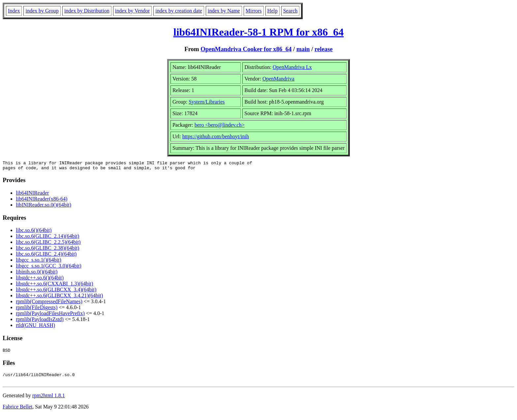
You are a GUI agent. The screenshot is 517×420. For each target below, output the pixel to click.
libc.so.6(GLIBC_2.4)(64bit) (46, 256)
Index (14, 11)
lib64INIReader (32, 195)
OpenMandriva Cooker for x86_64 (246, 49)
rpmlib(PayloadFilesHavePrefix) (50, 315)
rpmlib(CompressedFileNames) (49, 303)
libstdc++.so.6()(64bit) (40, 280)
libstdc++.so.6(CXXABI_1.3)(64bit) (54, 286)
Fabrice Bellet (17, 412)
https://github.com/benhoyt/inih (216, 136)
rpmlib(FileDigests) (37, 309)
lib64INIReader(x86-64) (42, 201)
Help (273, 11)
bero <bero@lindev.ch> (220, 125)
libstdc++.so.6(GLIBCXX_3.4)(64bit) (56, 291)
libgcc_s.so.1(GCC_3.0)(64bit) (49, 268)
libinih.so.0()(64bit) (37, 274)
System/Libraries (207, 102)
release (324, 49)
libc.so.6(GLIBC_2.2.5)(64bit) (48, 244)
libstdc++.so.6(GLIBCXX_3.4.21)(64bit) (59, 297)
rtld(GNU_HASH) (35, 327)
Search (290, 11)
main (303, 49)
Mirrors (254, 11)
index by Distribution (87, 11)
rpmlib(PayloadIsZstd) (40, 321)
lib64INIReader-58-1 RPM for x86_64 (258, 32)
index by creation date (179, 11)
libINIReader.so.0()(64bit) (44, 207)
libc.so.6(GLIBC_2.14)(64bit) (47, 238)
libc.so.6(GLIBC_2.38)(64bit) (47, 250)
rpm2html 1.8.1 (49, 400)
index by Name (224, 11)
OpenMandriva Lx (292, 67)
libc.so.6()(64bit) (34, 232)
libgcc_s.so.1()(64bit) (39, 262)
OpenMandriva (278, 79)
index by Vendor (132, 11)
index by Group (42, 11)
